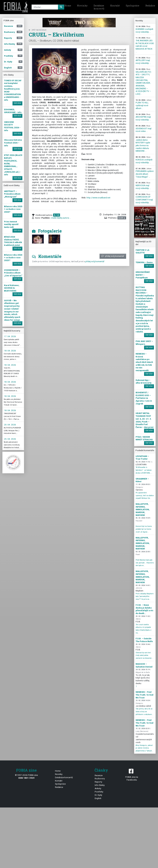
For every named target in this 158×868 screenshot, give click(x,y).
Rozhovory (100, 778)
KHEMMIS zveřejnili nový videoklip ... (144, 29)
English (98, 798)
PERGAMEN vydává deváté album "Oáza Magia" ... (145, 173)
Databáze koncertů (99, 7)
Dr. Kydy (98, 795)
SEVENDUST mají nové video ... (144, 129)
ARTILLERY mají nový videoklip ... (143, 61)
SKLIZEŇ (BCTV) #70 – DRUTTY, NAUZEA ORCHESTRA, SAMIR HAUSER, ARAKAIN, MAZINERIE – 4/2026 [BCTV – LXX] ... (143, 82)
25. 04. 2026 (10, 439)
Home (68, 5)
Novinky (82, 5)
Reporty (98, 782)
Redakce (59, 787)
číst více (17, 103)
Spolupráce (133, 5)
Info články (100, 785)
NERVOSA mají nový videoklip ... (143, 185)
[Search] (47, 7)
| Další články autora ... (61, 218)
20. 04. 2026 (10, 425)
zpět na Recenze (38, 30)
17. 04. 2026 (10, 336)
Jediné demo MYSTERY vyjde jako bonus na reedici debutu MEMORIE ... (144, 144)
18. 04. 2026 (10, 351)
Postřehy (99, 792)
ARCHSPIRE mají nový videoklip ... (143, 117)
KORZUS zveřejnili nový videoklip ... (144, 160)
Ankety (98, 788)
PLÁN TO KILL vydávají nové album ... (144, 104)
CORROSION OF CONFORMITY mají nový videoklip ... (144, 198)
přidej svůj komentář (113, 256)
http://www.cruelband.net (98, 198)
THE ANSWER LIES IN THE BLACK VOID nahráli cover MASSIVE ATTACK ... (145, 45)
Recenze (99, 775)
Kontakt (115, 5)
